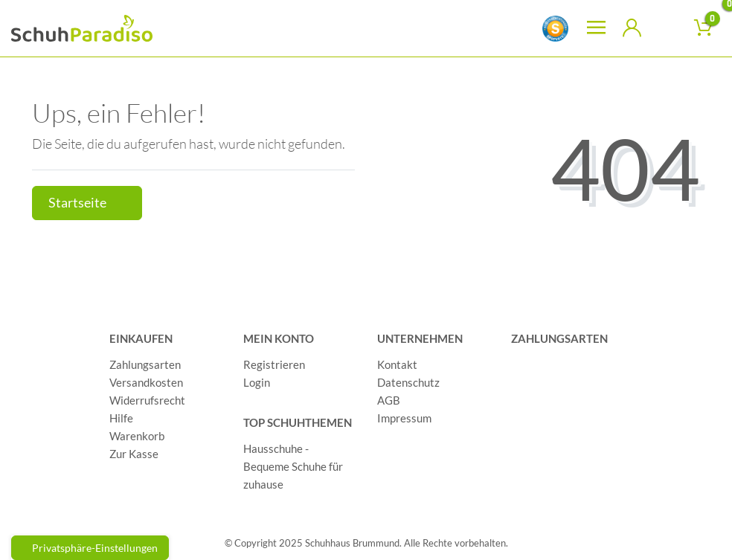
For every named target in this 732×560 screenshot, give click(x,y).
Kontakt (397, 364)
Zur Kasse (134, 454)
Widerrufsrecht (147, 400)
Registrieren (274, 364)
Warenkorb (137, 436)
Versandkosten (146, 382)
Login (257, 382)
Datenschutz (408, 382)
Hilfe (121, 418)
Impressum (404, 418)
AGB (389, 400)
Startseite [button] (87, 203)
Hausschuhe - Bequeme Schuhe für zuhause (293, 466)
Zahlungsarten (145, 364)
